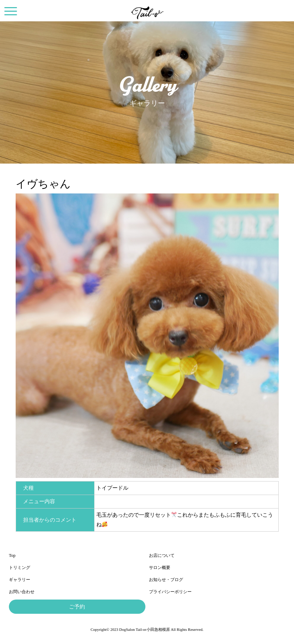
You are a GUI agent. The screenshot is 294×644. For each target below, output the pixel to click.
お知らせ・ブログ (166, 580)
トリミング (20, 568)
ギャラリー (20, 580)
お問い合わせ (22, 592)
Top (12, 555)
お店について (162, 555)
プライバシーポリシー (170, 592)
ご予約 (77, 607)
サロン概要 (160, 568)
